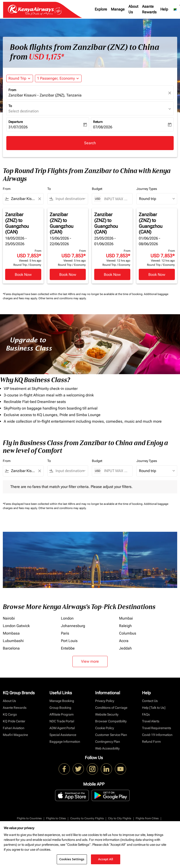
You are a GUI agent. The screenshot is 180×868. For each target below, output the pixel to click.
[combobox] (23, 199)
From (12, 90)
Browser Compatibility (111, 721)
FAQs (146, 714)
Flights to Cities (56, 818)
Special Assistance (63, 735)
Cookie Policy (105, 728)
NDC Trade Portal (62, 721)
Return (98, 122)
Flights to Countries (29, 818)
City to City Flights (120, 818)
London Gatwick (16, 626)
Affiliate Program (62, 714)
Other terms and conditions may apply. (62, 298)
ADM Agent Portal (62, 728)
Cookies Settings (72, 859)
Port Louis (69, 641)
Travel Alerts (151, 721)
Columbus (128, 633)
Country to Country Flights (87, 818)
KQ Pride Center (14, 721)
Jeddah (125, 648)
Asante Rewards (149, 9)
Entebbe (68, 648)
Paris (65, 633)
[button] (58, 78)
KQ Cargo (10, 714)
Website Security (107, 714)
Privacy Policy (105, 701)
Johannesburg (73, 626)
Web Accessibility (107, 748)
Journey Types (147, 189)
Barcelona (11, 648)
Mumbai (126, 618)
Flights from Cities (147, 818)
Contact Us (150, 701)
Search (90, 143)
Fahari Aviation (14, 728)
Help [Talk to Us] (154, 708)
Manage (118, 9)
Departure (16, 122)
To (10, 106)
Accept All (106, 859)
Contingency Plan (108, 742)
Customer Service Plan (111, 735)
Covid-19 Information (157, 735)
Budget (97, 189)
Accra (124, 641)
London (67, 618)
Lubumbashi (13, 641)
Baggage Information (65, 742)
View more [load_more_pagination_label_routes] (90, 661)
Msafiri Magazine (15, 735)
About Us (133, 9)
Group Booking (60, 708)
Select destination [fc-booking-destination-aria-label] (24, 111)
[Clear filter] (39, 199)
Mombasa (11, 633)
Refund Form (151, 742)
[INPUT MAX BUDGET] (116, 199)
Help (164, 9)
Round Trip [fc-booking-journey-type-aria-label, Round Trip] (17, 78)
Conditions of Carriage (111, 708)
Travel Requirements (157, 728)
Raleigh (125, 626)
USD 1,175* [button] (46, 57)
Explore (101, 9)
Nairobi (9, 618)
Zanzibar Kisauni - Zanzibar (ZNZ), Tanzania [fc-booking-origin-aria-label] (45, 95)
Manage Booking (62, 701)
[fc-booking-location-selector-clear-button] (170, 93)
